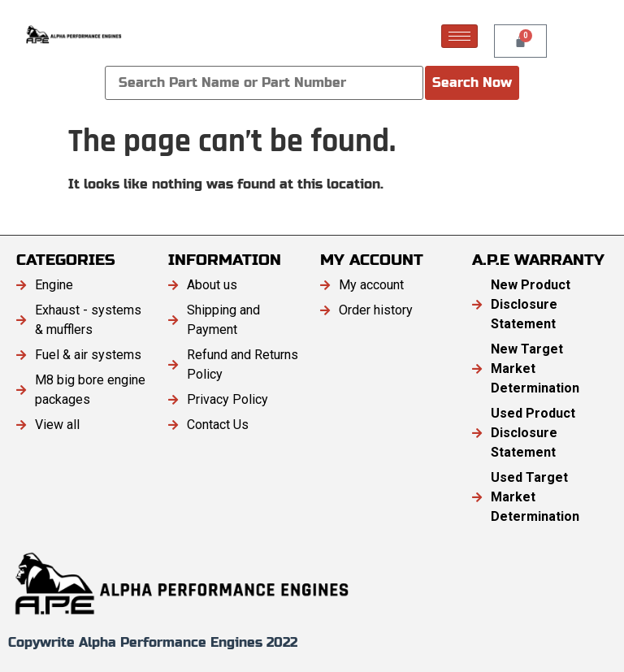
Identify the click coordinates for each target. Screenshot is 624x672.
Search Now (472, 82)
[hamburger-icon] (459, 36)
